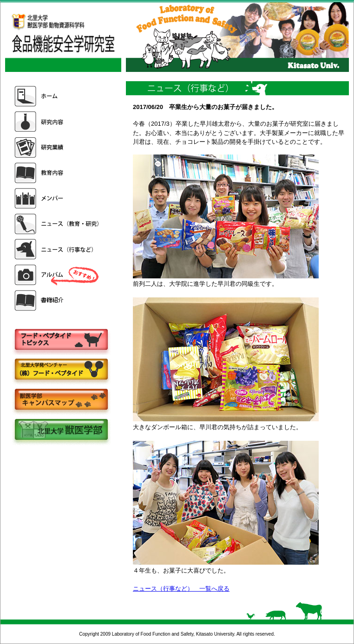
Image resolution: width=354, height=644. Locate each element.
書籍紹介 (58, 300)
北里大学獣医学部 (61, 430)
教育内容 (58, 173)
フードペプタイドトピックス (61, 340)
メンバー (58, 198)
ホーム (58, 96)
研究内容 (58, 122)
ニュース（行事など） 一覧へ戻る (181, 589)
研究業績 (58, 147)
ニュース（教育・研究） (58, 224)
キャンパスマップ (61, 400)
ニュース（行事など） (58, 249)
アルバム (58, 275)
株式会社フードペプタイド (61, 370)
